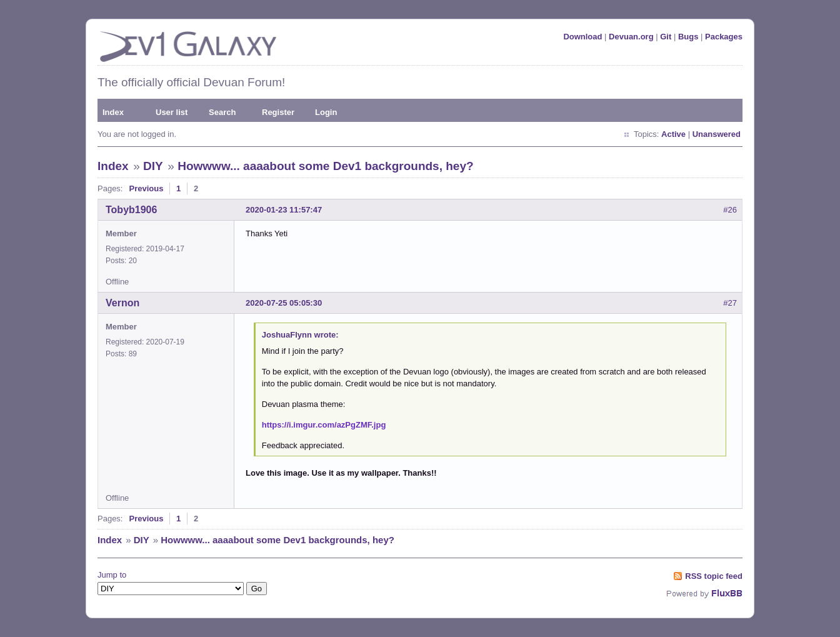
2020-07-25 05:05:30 (284, 303)
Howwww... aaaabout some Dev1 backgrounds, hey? (325, 166)
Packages (724, 37)
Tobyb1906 (131, 210)
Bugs (688, 37)
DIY (153, 166)
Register (278, 112)
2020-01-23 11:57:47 (284, 210)
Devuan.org (631, 37)
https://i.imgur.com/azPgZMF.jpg (324, 425)
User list (172, 112)
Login (326, 112)
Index (113, 112)
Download (582, 37)
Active (673, 134)
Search (222, 112)
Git (666, 37)
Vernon (122, 303)
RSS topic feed (714, 576)
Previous (146, 188)
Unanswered (717, 134)
